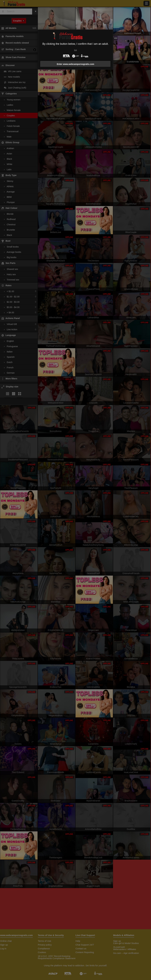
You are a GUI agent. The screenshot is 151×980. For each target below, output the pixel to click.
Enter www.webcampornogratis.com (75, 64)
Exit (75, 50)
